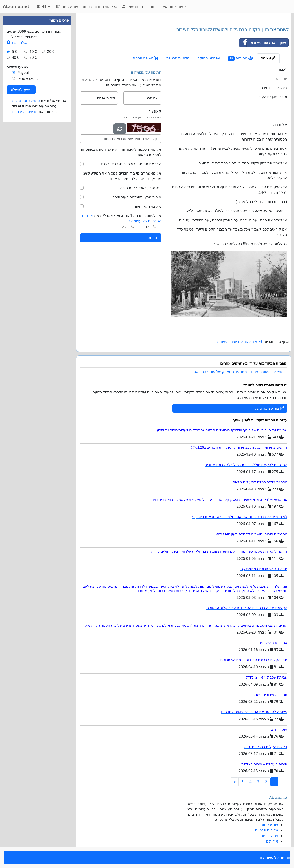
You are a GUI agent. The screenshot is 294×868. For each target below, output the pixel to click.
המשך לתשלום (21, 90)
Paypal (23, 73)
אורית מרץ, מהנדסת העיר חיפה (137, 197)
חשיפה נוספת (146, 58)
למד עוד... (17, 42)
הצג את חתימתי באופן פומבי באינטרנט (131, 164)
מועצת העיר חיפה (147, 206)
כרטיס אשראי (28, 79)
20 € (51, 51)
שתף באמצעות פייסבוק (263, 43)
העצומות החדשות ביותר (100, 6)
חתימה (153, 238)
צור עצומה (67, 6)
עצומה (268, 58)
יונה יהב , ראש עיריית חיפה (141, 188)
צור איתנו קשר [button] (172, 6)
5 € (14, 51)
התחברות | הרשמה (139, 6)
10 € (33, 51)
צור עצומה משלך (269, 408)
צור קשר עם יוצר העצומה (239, 341)
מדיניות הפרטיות (25, 112)
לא (124, 226)
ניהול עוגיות (269, 836)
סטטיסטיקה (209, 58)
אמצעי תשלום (18, 67)
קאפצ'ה (155, 111)
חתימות (240, 58)
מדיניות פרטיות (178, 58)
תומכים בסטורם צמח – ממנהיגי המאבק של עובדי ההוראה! (238, 372)
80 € (33, 57)
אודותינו (272, 841)
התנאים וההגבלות (26, 101)
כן (147, 226)
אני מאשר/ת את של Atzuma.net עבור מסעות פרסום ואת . (39, 106)
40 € (16, 57)
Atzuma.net (16, 6)
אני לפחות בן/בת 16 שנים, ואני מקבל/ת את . (122, 218)
